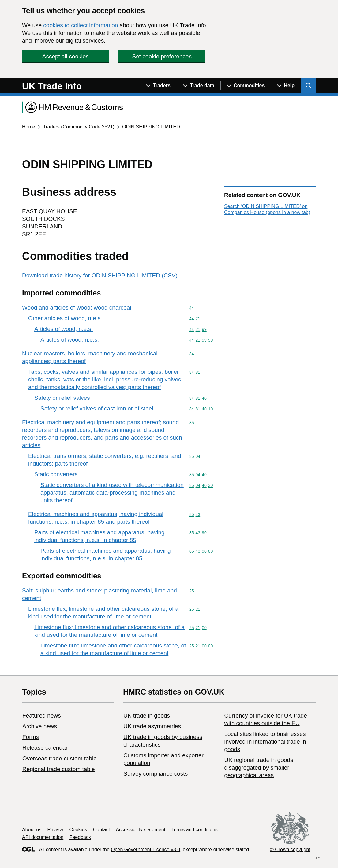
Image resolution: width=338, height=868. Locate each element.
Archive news (40, 726)
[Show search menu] (308, 86)
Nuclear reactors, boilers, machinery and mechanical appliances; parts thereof (90, 357)
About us (32, 830)
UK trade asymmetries (152, 726)
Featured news (42, 716)
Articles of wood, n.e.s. (64, 329)
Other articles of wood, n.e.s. (65, 318)
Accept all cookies (66, 56)
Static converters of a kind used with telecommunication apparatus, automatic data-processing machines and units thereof (112, 493)
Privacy (55, 830)
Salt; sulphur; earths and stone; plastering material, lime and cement (100, 594)
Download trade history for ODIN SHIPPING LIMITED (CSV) (100, 275)
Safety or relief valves (62, 398)
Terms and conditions (195, 830)
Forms (31, 737)
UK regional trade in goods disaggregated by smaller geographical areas (259, 768)
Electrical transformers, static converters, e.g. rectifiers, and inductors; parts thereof (105, 460)
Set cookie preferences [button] (162, 56)
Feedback (80, 837)
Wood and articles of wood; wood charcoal (77, 308)
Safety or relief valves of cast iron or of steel (97, 408)
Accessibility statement (141, 830)
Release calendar (45, 748)
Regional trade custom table (59, 769)
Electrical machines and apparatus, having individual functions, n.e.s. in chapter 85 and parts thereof (96, 518)
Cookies (78, 830)
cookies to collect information (81, 25)
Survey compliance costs (156, 774)
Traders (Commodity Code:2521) (79, 127)
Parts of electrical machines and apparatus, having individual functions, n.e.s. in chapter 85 (100, 536)
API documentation (43, 837)
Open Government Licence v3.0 (145, 849)
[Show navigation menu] (158, 86)
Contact (101, 830)
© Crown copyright (290, 849)
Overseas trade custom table (60, 758)
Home (29, 127)
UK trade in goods (147, 716)
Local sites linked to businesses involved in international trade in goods (265, 742)
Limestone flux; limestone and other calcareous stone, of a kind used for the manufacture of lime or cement (103, 613)
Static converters (56, 474)
